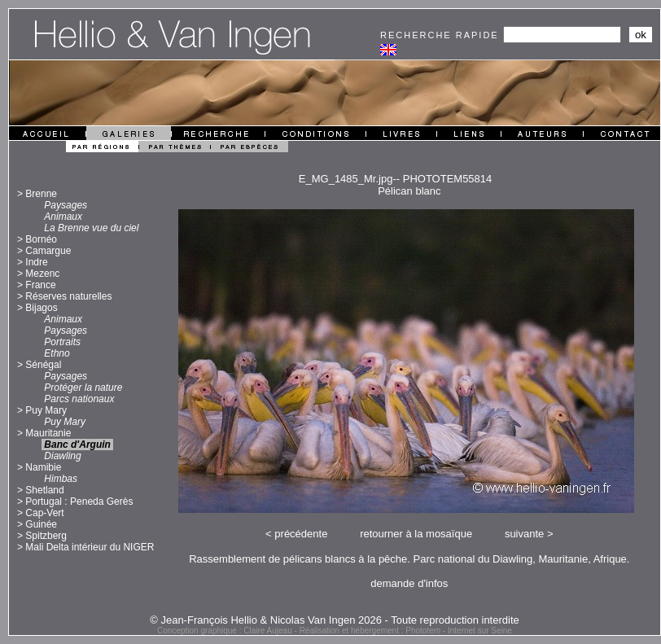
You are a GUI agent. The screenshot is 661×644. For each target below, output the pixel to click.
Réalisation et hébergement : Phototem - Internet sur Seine (406, 631)
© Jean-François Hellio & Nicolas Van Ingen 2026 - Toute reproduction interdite (335, 620)
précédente (301, 534)
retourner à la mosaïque (416, 534)
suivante (524, 534)
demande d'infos (409, 583)
